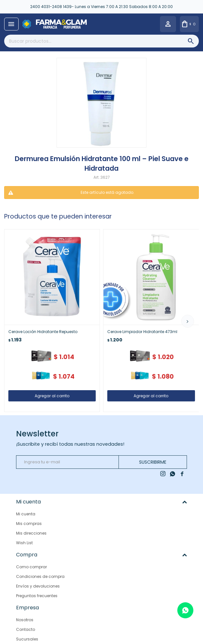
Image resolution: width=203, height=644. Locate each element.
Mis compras (29, 524)
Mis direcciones (31, 533)
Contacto (26, 629)
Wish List (24, 543)
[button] (188, 321)
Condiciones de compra (40, 576)
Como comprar (31, 567)
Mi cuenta (26, 514)
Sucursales (27, 639)
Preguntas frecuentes (37, 595)
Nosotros (25, 619)
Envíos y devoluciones (38, 586)
